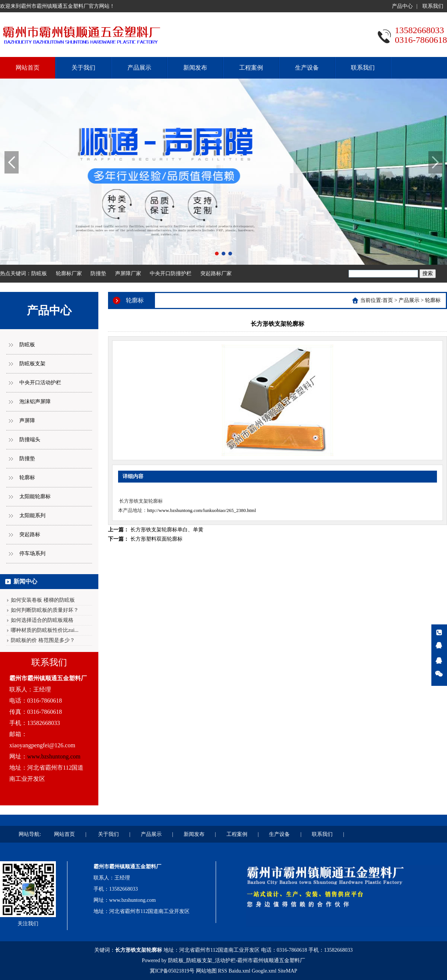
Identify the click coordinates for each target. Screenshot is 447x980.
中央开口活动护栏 (40, 383)
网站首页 (28, 68)
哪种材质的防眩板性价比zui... (45, 630)
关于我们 (83, 68)
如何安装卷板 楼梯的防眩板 (43, 600)
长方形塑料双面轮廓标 (156, 539)
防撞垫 (98, 273)
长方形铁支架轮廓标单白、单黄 (167, 530)
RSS (223, 971)
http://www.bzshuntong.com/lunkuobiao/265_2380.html (202, 510)
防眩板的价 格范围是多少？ (43, 640)
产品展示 (139, 68)
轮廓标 (27, 478)
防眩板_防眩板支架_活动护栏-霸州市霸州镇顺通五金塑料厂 (237, 960)
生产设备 (307, 68)
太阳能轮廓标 (35, 497)
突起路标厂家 (216, 273)
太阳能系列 (32, 516)
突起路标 (30, 534)
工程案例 (251, 68)
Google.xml (264, 971)
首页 (388, 300)
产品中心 (402, 6)
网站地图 (206, 971)
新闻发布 (195, 68)
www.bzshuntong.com (54, 756)
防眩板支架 (32, 364)
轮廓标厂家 (69, 273)
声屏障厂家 (128, 273)
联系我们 (433, 6)
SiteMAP (288, 971)
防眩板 (39, 273)
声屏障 (27, 421)
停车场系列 (32, 553)
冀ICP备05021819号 (172, 971)
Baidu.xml (239, 971)
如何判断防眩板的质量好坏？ (45, 610)
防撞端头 (30, 440)
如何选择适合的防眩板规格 (42, 620)
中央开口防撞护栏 (171, 273)
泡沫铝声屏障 (35, 402)
